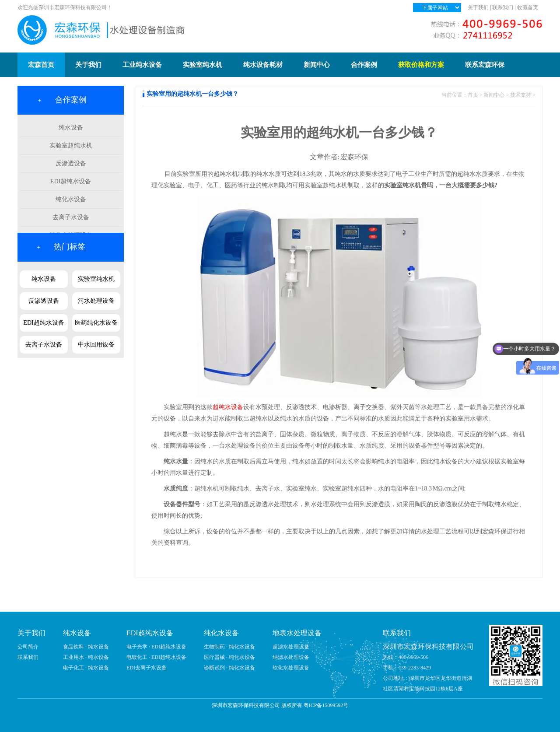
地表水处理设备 (297, 633)
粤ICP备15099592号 (326, 705)
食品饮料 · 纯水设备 (86, 647)
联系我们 (503, 7)
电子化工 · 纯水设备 (86, 668)
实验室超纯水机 (71, 145)
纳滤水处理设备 (291, 657)
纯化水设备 (71, 199)
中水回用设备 (96, 345)
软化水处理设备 (291, 668)
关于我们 (478, 7)
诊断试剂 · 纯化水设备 (229, 668)
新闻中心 (494, 95)
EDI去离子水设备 (147, 668)
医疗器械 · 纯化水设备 (229, 657)
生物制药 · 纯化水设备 (229, 647)
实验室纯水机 (96, 279)
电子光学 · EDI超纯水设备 (156, 647)
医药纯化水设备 (96, 323)
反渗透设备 (71, 163)
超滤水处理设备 (291, 647)
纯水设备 (71, 128)
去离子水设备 (71, 217)
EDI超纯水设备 (71, 181)
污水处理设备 (96, 301)
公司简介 (28, 647)
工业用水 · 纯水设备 (86, 657)
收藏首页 (528, 7)
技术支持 (521, 95)
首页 (473, 95)
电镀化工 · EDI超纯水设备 (156, 657)
